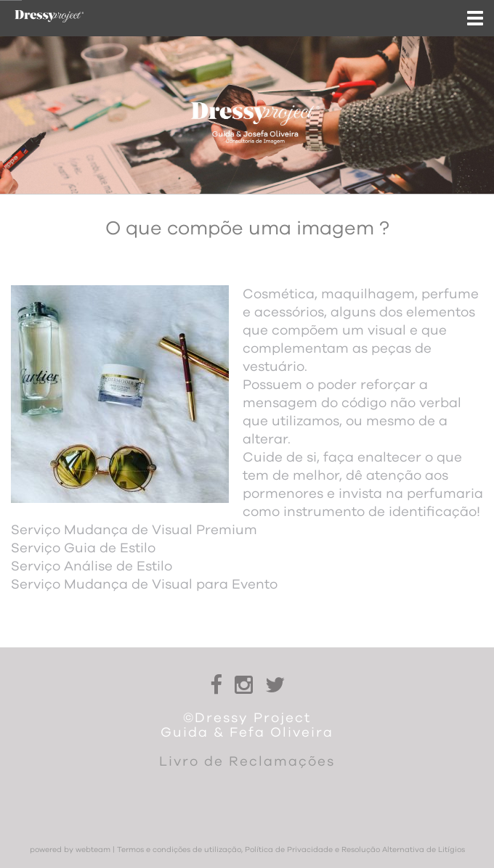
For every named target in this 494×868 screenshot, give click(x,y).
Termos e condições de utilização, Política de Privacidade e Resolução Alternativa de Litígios (291, 850)
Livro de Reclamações (247, 762)
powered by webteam (70, 850)
